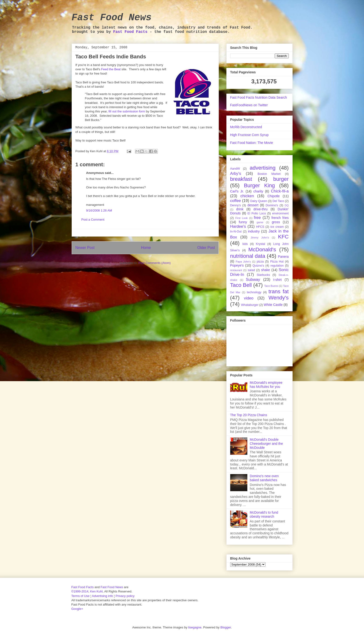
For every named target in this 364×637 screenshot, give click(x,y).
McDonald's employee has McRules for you (266, 385)
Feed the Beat (111, 69)
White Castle (273, 305)
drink (240, 209)
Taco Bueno (271, 286)
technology (254, 292)
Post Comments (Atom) (155, 263)
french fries (280, 218)
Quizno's (258, 266)
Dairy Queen (259, 201)
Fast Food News (112, 18)
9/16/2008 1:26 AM (99, 210)
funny (243, 222)
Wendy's (279, 298)
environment (280, 213)
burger (281, 179)
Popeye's (237, 265)
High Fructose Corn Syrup (249, 135)
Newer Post (85, 248)
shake (266, 270)
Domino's (272, 205)
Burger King (259, 185)
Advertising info (102, 596)
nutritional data (248, 256)
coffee (236, 201)
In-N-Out (236, 232)
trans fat (279, 291)
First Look (241, 218)
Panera (283, 257)
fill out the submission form (127, 111)
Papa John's (243, 262)
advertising (263, 168)
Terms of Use (81, 596)
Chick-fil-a (280, 191)
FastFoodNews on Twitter (249, 105)
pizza (260, 262)
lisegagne (195, 627)
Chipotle (274, 196)
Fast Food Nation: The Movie (252, 143)
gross (276, 222)
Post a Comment (93, 220)
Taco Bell (241, 285)
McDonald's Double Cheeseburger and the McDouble (266, 444)
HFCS (260, 227)
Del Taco (278, 201)
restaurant (236, 270)
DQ (287, 205)
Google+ (77, 609)
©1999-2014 (80, 591)
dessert (253, 205)
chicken (247, 196)
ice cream (277, 227)
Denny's (236, 205)
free (257, 218)
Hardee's (238, 226)
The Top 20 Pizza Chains (249, 415)
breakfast (241, 179)
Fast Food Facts (130, 32)
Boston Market (269, 174)
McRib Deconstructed (246, 127)
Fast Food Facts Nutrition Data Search (259, 97)
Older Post (206, 248)
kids (245, 244)
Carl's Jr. (237, 191)
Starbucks (263, 275)
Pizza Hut (277, 262)
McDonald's (262, 250)
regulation (277, 266)
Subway (253, 280)
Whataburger (250, 305)
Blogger (226, 627)
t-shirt (277, 280)
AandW (235, 169)
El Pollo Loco (257, 213)
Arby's (236, 174)
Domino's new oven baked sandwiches (264, 478)
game (260, 222)
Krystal (261, 244)
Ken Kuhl (96, 591)
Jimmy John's (260, 238)
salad (251, 270)
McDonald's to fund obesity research (264, 514)
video (249, 298)
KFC (283, 237)
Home (146, 248)
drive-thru (261, 209)
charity (258, 191)
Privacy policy (125, 596)
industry (254, 231)
